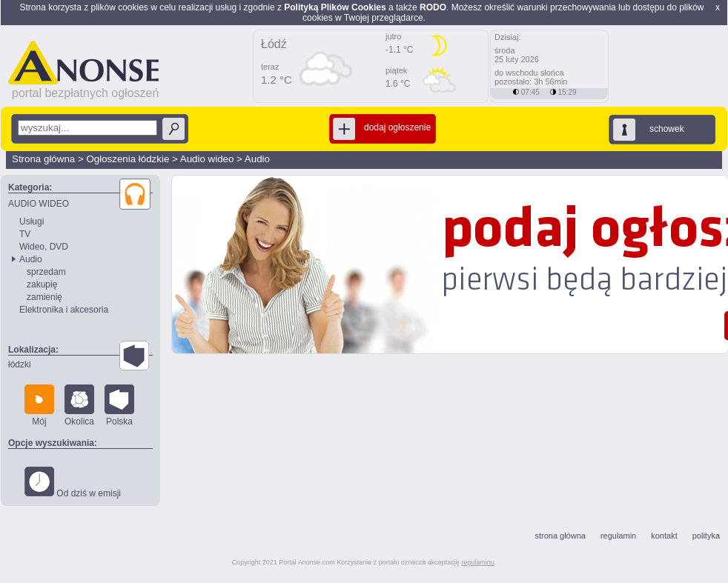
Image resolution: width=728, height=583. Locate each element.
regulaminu (478, 562)
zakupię (42, 284)
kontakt (664, 536)
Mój (39, 406)
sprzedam (46, 272)
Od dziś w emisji (73, 483)
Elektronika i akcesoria (64, 310)
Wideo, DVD (44, 247)
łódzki (20, 364)
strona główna (560, 536)
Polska (119, 406)
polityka (706, 536)
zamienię (44, 297)
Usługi (32, 221)
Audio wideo (207, 159)
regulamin (618, 536)
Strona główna (43, 159)
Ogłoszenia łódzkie (128, 159)
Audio (257, 159)
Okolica (79, 406)
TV (25, 234)
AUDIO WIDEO (39, 204)
